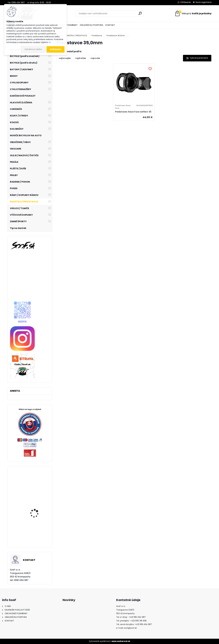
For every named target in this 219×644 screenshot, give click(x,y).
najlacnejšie (65, 58)
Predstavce (97, 36)
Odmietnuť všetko (33, 49)
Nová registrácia (204, 2)
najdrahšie (81, 58)
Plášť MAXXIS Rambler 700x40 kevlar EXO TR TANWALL (37, 536)
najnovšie (95, 58)
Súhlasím (56, 49)
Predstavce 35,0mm (116, 36)
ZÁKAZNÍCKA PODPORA (91, 25)
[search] (140, 13)
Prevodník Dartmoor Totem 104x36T (36, 486)
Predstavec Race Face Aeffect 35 (130, 116)
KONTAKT (110, 25)
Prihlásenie (186, 2)
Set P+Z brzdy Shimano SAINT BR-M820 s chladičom (37, 510)
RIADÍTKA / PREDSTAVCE (77, 36)
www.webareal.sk (121, 641)
